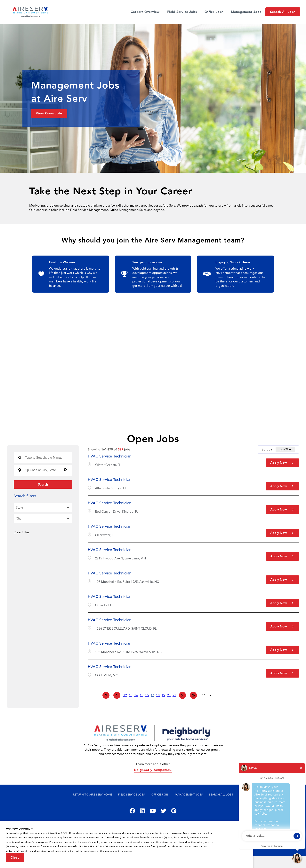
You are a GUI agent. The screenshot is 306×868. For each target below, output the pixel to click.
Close (15, 858)
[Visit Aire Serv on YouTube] (153, 812)
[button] (65, 470)
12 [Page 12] (125, 695)
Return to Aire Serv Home (92, 795)
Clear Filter (21, 532)
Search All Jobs (283, 12)
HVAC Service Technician (110, 456)
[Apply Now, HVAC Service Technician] (282, 463)
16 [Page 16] (147, 695)
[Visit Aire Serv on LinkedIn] (142, 812)
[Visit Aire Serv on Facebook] (132, 812)
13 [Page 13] (131, 695)
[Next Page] (182, 695)
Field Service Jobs (182, 12)
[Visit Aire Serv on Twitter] (164, 812)
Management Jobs (246, 12)
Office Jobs (214, 12)
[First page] (106, 695)
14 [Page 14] (136, 695)
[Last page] (193, 695)
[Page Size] (205, 695)
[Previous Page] (117, 695)
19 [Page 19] (163, 695)
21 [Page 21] (174, 695)
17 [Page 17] (152, 695)
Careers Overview (145, 12)
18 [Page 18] (158, 695)
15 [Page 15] (141, 695)
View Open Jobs (49, 113)
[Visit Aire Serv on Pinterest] (174, 812)
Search (43, 484)
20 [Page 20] (169, 695)
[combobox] (42, 470)
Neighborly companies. (153, 770)
